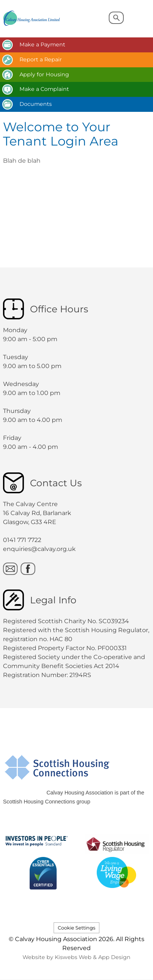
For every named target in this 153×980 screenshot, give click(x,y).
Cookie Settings (76, 928)
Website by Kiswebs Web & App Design (76, 957)
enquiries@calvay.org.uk (39, 549)
